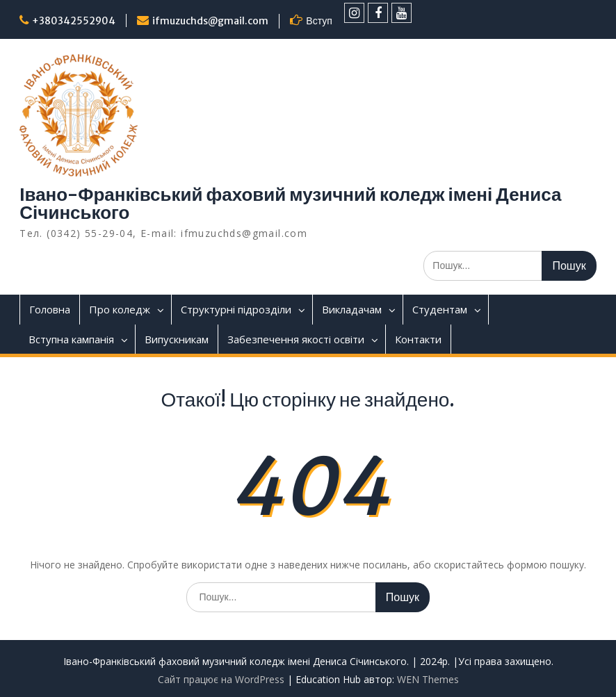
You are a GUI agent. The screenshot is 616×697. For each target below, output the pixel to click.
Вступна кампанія (71, 339)
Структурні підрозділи (236, 309)
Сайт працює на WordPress (221, 679)
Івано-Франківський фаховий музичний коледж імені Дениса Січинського (290, 203)
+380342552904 (74, 21)
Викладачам (352, 309)
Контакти (418, 339)
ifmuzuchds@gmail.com (210, 21)
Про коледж (120, 309)
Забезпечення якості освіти (296, 339)
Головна (50, 309)
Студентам (440, 309)
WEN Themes (428, 679)
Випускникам (177, 339)
